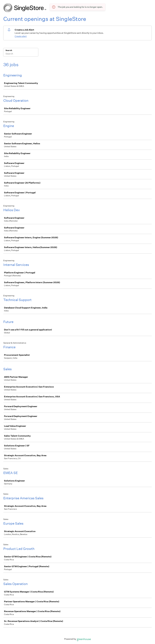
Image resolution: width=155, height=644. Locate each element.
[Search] (21, 54)
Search (9, 50)
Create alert (21, 36)
